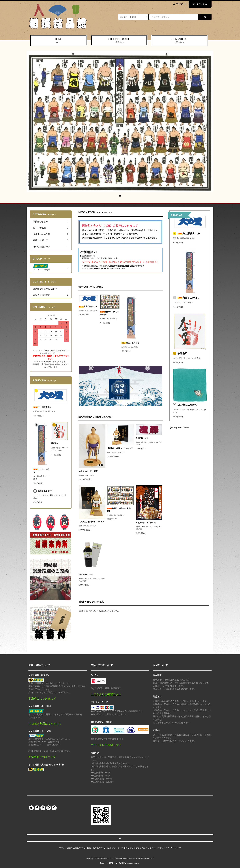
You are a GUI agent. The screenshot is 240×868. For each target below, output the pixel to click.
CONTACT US (179, 41)
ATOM (178, 848)
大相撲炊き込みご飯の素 (146, 523)
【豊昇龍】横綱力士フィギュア (120, 448)
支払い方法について (76, 848)
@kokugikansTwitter (179, 427)
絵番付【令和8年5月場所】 (110, 313)
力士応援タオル (88, 307)
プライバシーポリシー (158, 848)
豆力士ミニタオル (187, 405)
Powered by (120, 863)
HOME (59, 41)
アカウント (181, 4)
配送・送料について (96, 848)
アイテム (199, 4)
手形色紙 (182, 353)
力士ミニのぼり (130, 343)
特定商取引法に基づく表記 (133, 848)
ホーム (62, 848)
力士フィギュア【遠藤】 (89, 471)
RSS (172, 848)
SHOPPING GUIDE (119, 41)
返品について (113, 848)
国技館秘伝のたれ (86, 574)
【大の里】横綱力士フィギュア (92, 522)
